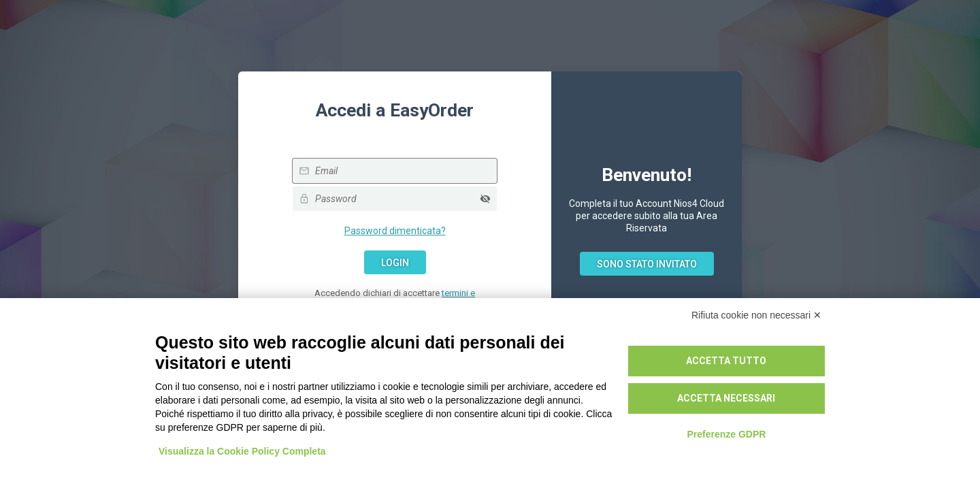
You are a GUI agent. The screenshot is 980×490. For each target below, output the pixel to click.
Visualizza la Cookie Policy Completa (242, 451)
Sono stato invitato (647, 264)
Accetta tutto (726, 361)
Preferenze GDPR (726, 434)
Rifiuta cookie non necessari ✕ (756, 315)
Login (395, 263)
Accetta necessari (726, 398)
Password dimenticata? (395, 231)
